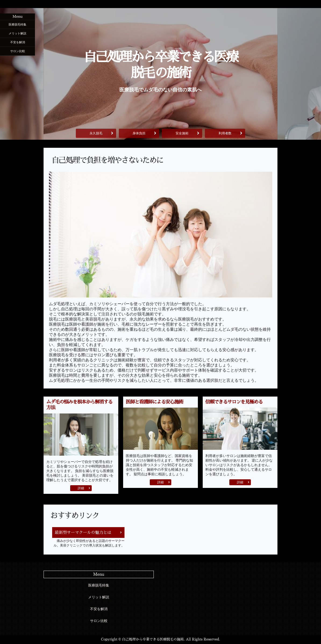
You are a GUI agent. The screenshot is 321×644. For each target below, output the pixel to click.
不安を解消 (18, 42)
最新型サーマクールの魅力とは (83, 532)
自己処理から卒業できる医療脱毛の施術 (160, 65)
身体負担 (139, 133)
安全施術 (182, 133)
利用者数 (225, 133)
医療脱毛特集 (17, 24)
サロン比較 (18, 51)
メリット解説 (17, 33)
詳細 (81, 488)
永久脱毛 (96, 133)
